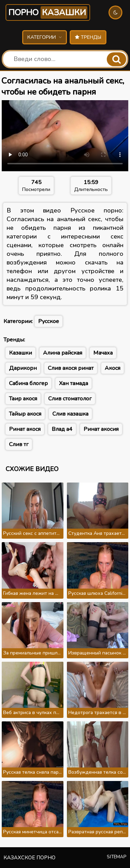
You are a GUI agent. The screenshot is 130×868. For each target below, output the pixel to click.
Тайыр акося (25, 414)
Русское (49, 321)
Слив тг (19, 444)
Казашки (20, 353)
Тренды (88, 37)
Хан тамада (73, 383)
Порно (48, 12)
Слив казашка (70, 414)
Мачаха (103, 353)
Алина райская (63, 353)
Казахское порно (29, 858)
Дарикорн (23, 368)
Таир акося (23, 399)
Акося (112, 368)
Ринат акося (25, 429)
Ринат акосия (101, 429)
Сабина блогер (28, 383)
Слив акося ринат (71, 368)
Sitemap (117, 857)
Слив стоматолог (70, 399)
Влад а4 (62, 429)
